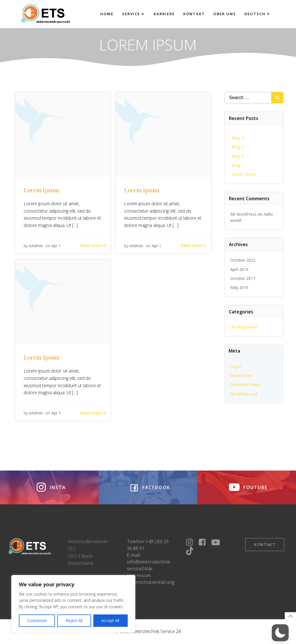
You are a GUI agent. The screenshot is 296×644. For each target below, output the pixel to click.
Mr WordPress (243, 214)
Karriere (164, 14)
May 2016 (239, 287)
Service (134, 14)
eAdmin (36, 246)
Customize (37, 620)
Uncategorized (244, 327)
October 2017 (243, 278)
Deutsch (258, 14)
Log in (236, 366)
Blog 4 (238, 138)
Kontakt (194, 14)
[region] (73, 604)
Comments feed (245, 385)
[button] (280, 633)
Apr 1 (56, 246)
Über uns (225, 14)
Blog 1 (238, 165)
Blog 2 (238, 156)
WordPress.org (244, 394)
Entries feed (241, 376)
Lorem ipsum (244, 174)
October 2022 (243, 260)
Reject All (74, 620)
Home (107, 14)
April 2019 (239, 269)
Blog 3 (238, 147)
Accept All (110, 620)
